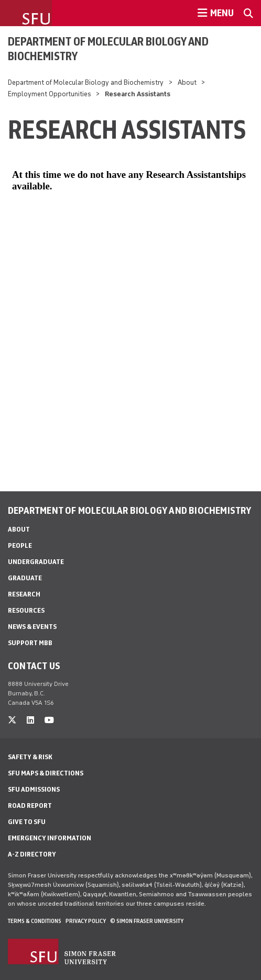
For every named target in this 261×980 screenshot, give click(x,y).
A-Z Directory (32, 854)
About (187, 82)
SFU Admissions (34, 789)
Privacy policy (86, 921)
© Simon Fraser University (147, 921)
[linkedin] (30, 720)
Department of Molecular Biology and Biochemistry (108, 49)
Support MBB (30, 643)
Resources (26, 610)
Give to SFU (27, 822)
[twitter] (12, 720)
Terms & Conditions (35, 921)
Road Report (30, 806)
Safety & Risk (30, 757)
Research (24, 594)
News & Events (32, 627)
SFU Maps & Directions (46, 773)
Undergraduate (36, 562)
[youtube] (49, 720)
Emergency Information (50, 838)
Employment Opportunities (50, 94)
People (20, 545)
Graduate (25, 578)
